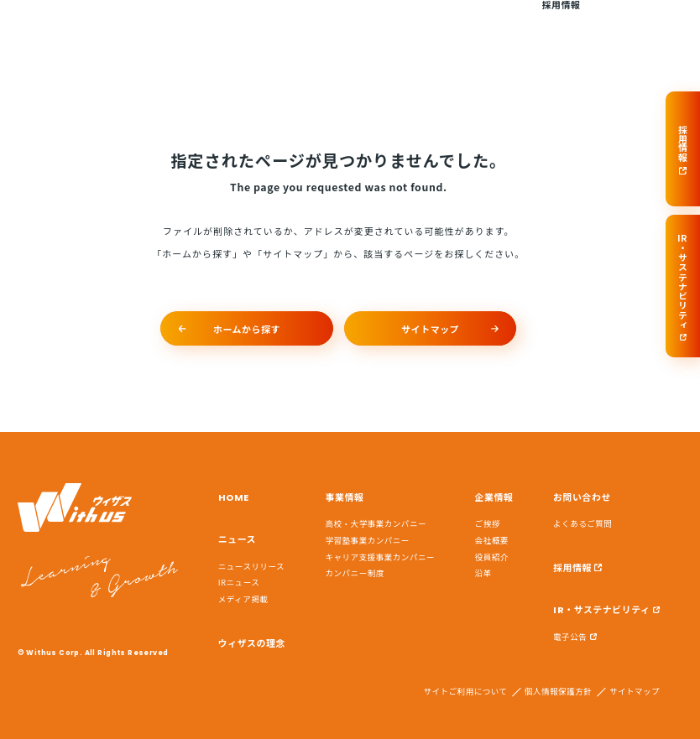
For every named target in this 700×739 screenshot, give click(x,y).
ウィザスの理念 (333, 26)
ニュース (244, 25)
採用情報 (561, 26)
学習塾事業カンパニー (368, 540)
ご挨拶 (488, 523)
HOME (185, 26)
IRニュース (239, 582)
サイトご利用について (465, 692)
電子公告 (570, 637)
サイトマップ (635, 692)
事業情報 (412, 25)
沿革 (483, 573)
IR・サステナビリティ (601, 610)
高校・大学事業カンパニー (376, 523)
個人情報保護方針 (558, 692)
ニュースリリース (251, 566)
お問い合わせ (643, 25)
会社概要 (492, 540)
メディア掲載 (243, 599)
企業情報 (487, 25)
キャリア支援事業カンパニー (381, 557)
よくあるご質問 (582, 523)
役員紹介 (492, 557)
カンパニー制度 (355, 573)
